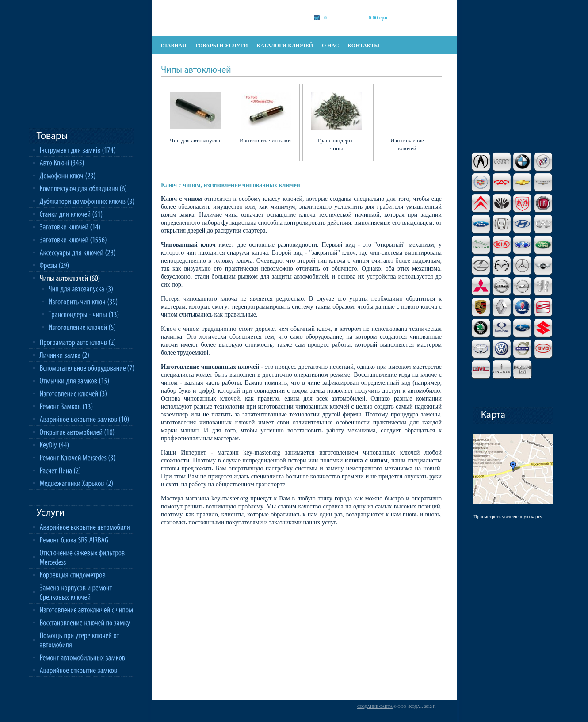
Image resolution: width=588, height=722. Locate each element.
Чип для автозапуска (195, 140)
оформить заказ (429, 18)
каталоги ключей (285, 46)
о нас (330, 46)
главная (173, 46)
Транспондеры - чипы (336, 144)
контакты (363, 46)
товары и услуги (221, 46)
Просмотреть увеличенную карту (508, 516)
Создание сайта (375, 707)
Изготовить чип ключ (266, 140)
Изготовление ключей (407, 144)
